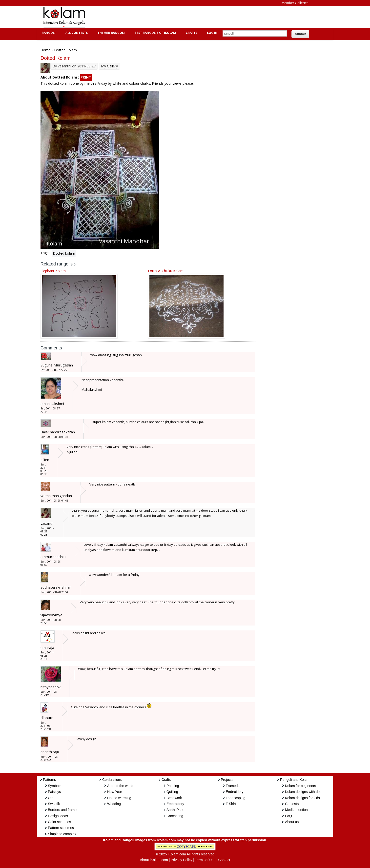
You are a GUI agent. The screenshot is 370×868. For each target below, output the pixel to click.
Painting (173, 786)
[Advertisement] (181, 17)
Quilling (172, 792)
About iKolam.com (154, 860)
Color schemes (59, 822)
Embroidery (175, 804)
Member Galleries (295, 3)
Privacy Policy (181, 860)
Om (51, 798)
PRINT (86, 77)
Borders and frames (63, 810)
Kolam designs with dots (304, 792)
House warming (119, 798)
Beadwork (174, 798)
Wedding (114, 804)
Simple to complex (62, 834)
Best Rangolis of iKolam (155, 33)
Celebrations (112, 780)
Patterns (49, 780)
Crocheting (175, 816)
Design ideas (58, 816)
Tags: (45, 253)
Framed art (234, 786)
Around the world (120, 786)
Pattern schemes (61, 828)
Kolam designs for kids (302, 798)
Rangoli (48, 33)
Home (45, 50)
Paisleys (54, 792)
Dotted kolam (64, 253)
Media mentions (297, 810)
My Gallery (109, 66)
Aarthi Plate (175, 810)
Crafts (191, 33)
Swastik (54, 804)
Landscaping (236, 798)
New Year (115, 792)
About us (292, 822)
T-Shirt (231, 804)
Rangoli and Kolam (295, 780)
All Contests (76, 33)
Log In (212, 33)
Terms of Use (205, 860)
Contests (292, 804)
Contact (224, 860)
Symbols (55, 786)
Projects (227, 780)
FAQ (288, 816)
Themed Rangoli (111, 33)
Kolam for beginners (300, 786)
